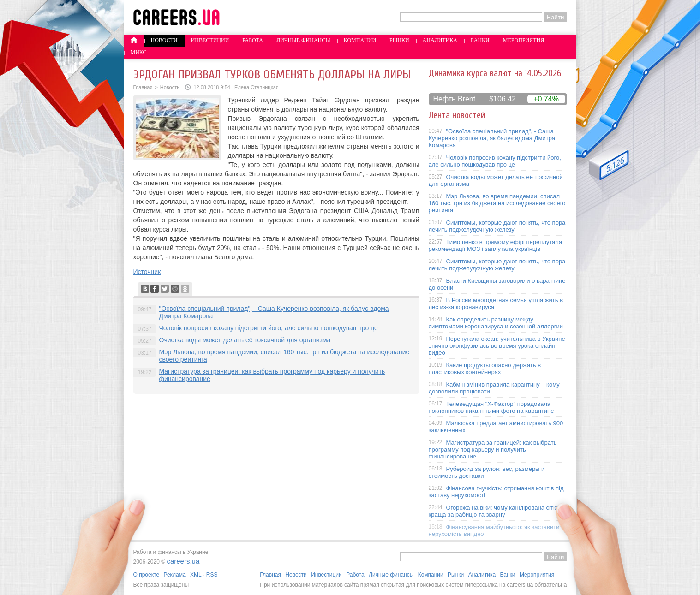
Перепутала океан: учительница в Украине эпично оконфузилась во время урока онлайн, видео (497, 346)
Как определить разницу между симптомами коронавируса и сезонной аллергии (496, 323)
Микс (139, 52)
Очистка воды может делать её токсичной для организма (245, 340)
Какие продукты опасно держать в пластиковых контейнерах (485, 369)
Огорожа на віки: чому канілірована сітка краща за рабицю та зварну (494, 511)
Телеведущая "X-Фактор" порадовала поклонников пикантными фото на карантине (491, 407)
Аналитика (440, 40)
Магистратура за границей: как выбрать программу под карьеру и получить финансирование (493, 449)
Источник (147, 272)
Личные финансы (303, 40)
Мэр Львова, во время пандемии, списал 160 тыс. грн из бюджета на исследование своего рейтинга (497, 203)
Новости (164, 40)
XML (196, 575)
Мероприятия (524, 40)
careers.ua (183, 561)
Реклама (174, 575)
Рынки (399, 40)
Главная (143, 87)
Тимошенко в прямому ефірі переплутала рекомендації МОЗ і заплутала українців (496, 245)
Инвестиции (210, 40)
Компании (360, 40)
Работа (253, 40)
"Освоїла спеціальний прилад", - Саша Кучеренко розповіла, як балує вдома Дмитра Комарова (492, 138)
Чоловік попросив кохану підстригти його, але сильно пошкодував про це (269, 328)
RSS (212, 575)
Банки (480, 40)
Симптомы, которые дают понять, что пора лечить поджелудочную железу (497, 226)
